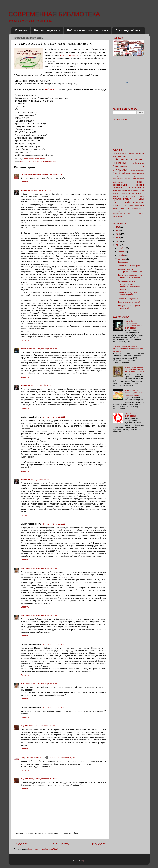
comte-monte (27, 349)
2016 (118, 227)
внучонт (25, 726)
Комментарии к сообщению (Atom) (43, 849)
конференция (120, 185)
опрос (125, 190)
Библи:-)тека (27, 568)
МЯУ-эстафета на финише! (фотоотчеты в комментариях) (134, 393)
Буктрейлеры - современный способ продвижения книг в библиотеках (134, 325)
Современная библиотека (34, 159)
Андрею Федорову (69, 55)
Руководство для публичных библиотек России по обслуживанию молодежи (129, 349)
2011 (118, 245)
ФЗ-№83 (123, 153)
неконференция (136, 188)
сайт (124, 205)
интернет (141, 179)
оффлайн (116, 193)
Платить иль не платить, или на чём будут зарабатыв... (130, 276)
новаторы (117, 190)
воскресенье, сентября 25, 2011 (43, 726)
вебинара (50, 89)
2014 (118, 234)
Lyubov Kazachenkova (31, 174)
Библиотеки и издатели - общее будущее (128, 294)
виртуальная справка (130, 176)
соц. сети (125, 208)
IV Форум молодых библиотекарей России (38, 162)
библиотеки (139, 163)
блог (115, 173)
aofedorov (25, 190)
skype (115, 153)
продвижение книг (129, 199)
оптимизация (134, 190)
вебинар (141, 173)
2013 (118, 238)
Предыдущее (98, 844)
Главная (21, 30)
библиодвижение (120, 156)
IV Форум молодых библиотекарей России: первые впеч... (129, 287)
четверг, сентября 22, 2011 (53, 174)
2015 (118, 231)
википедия (116, 176)
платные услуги (128, 196)
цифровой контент (136, 214)
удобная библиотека (126, 211)
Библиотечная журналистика (88, 30)
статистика (134, 208)
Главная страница (59, 844)
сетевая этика (133, 205)
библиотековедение (138, 170)
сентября (122, 259)
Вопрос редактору (47, 30)
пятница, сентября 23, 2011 (45, 349)
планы (115, 196)
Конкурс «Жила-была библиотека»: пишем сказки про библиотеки (135, 370)
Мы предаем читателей (128, 281)
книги (141, 182)
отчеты (142, 190)
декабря (122, 248)
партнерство (127, 193)
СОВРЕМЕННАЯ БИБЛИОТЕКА (54, 14)
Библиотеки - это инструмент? (130, 266)
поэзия (142, 196)
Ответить (25, 182)
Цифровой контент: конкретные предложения (129, 270)
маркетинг (118, 188)
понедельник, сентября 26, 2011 (63, 758)
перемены (140, 193)
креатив (140, 185)
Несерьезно (123, 262)
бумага (134, 173)
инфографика (118, 182)
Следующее (21, 844)
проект (116, 202)
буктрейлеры (124, 173)
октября (122, 255)
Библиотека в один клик (128, 299)
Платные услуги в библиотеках (132, 415)
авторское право (137, 153)
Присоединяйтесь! (129, 30)
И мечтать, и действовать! (129, 302)
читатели (118, 216)
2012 (118, 241)
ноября (121, 252)
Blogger (84, 861)
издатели (132, 179)
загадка (124, 179)
